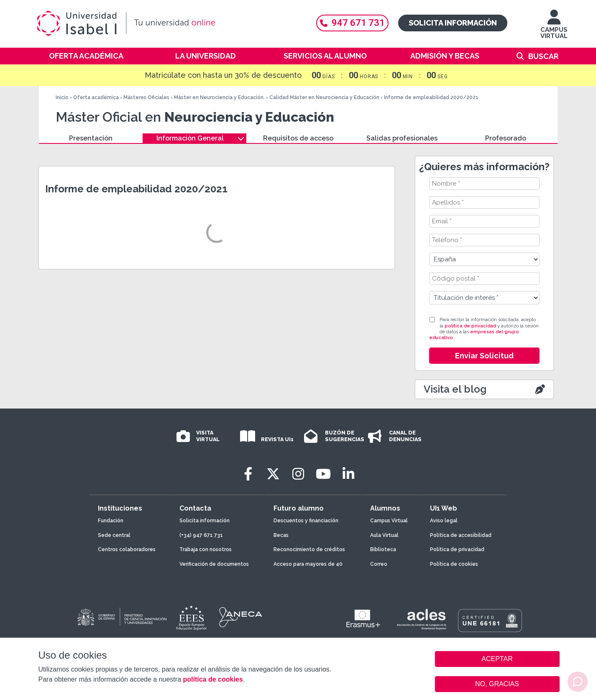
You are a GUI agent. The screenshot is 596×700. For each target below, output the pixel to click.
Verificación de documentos (214, 564)
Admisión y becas (445, 56)
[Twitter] (273, 474)
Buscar (543, 56)
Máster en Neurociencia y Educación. (219, 97)
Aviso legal (444, 521)
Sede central (114, 535)
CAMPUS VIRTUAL (554, 28)
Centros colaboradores (127, 549)
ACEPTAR (497, 659)
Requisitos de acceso (298, 138)
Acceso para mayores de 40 (308, 564)
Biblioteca (383, 549)
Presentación (91, 138)
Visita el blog (455, 389)
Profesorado (506, 138)
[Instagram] (298, 474)
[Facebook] (248, 474)
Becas (281, 535)
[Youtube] (323, 474)
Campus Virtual (389, 521)
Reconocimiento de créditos (309, 549)
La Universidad (206, 56)
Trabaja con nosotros (206, 549)
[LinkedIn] (348, 474)
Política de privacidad (457, 549)
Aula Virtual (384, 535)
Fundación (111, 521)
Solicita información (453, 23)
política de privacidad (470, 326)
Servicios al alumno (325, 56)
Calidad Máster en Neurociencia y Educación (324, 97)
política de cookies (213, 679)
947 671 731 (352, 23)
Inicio (62, 97)
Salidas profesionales (402, 138)
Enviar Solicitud (484, 356)
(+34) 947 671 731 (201, 535)
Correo (379, 564)
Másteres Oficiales (146, 97)
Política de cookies (454, 564)
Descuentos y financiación (306, 521)
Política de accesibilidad (461, 535)
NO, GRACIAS (497, 684)
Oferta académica (86, 56)
